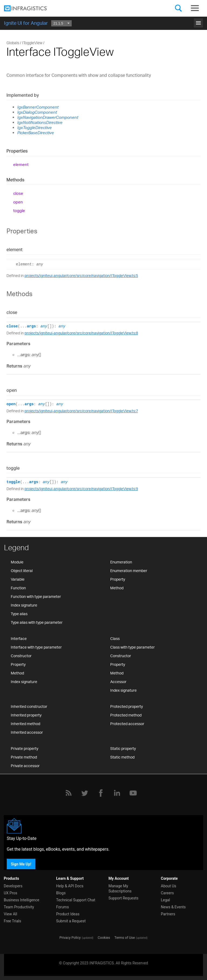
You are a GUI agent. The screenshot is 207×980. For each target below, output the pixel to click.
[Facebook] (101, 793)
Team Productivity (19, 907)
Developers (13, 886)
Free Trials (12, 921)
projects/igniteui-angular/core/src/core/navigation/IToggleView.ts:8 (81, 333)
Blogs (61, 893)
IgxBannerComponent (38, 107)
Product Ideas (68, 914)
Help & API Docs (70, 886)
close (18, 193)
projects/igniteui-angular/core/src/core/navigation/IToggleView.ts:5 (81, 276)
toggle (19, 211)
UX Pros (11, 893)
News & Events (173, 907)
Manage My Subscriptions (120, 889)
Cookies (104, 938)
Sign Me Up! (21, 864)
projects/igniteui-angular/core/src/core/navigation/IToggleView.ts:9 (81, 489)
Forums (63, 907)
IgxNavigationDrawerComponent (48, 117)
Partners (168, 914)
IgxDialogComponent (37, 112)
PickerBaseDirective (36, 133)
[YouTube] (133, 793)
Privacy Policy (70, 938)
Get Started (103, 21)
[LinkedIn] (117, 793)
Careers (167, 893)
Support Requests (124, 898)
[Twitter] (85, 793)
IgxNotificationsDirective (40, 122)
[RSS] (68, 793)
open (18, 202)
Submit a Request (71, 921)
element (21, 165)
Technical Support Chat (76, 900)
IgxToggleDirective (34, 128)
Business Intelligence (22, 900)
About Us (169, 886)
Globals (13, 43)
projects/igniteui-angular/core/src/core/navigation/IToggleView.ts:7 (81, 411)
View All (11, 914)
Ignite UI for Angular (26, 23)
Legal (165, 900)
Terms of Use (125, 938)
